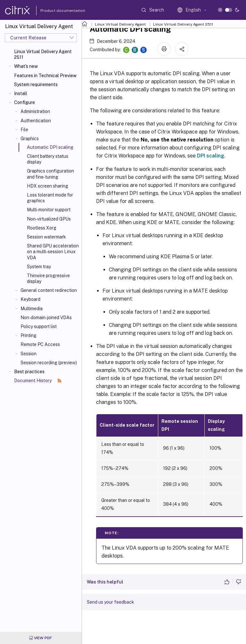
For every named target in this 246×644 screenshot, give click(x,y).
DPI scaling (211, 156)
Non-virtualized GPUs (49, 219)
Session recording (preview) (49, 363)
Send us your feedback (111, 602)
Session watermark (46, 237)
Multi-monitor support (49, 210)
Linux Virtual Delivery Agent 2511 (43, 54)
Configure (25, 102)
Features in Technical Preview (45, 76)
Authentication (36, 121)
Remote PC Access (40, 344)
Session (29, 354)
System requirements (36, 85)
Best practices (29, 372)
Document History (38, 381)
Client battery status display (48, 159)
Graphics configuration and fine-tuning (50, 174)
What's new (26, 66)
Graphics (30, 139)
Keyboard (30, 299)
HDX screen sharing (48, 186)
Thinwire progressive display (48, 278)
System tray (39, 267)
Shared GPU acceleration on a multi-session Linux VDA (53, 252)
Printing (29, 335)
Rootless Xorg (42, 228)
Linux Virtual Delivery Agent (120, 24)
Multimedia (32, 309)
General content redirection (49, 290)
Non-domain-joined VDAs (46, 318)
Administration (35, 111)
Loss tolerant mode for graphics (50, 198)
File (24, 130)
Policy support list (39, 326)
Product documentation (55, 11)
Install (21, 93)
